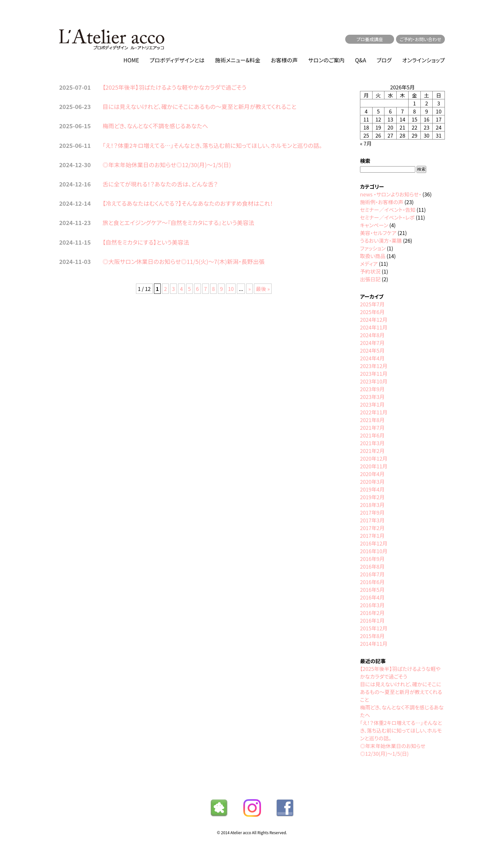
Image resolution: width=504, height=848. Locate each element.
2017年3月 (372, 520)
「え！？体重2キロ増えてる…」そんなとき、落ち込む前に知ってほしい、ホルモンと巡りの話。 (212, 145)
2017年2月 (372, 528)
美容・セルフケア (378, 233)
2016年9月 (372, 559)
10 (231, 289)
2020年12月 (374, 458)
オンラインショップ (423, 60)
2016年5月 (372, 590)
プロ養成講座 (370, 39)
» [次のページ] (249, 289)
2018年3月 (372, 505)
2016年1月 (372, 620)
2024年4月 (372, 358)
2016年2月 (372, 613)
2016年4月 (372, 597)
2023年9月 (372, 389)
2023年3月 (372, 397)
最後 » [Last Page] (263, 289)
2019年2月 (372, 497)
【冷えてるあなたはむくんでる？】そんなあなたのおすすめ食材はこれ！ (188, 203)
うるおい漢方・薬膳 (381, 240)
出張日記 (370, 279)
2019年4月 (372, 489)
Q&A (360, 60)
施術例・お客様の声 (382, 202)
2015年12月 (374, 628)
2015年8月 (372, 636)
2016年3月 (372, 605)
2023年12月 (374, 366)
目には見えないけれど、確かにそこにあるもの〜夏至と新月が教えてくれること (199, 106)
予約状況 (370, 271)
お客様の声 (284, 60)
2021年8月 (372, 420)
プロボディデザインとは (177, 60)
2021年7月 (372, 428)
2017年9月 (372, 512)
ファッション (373, 248)
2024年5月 (372, 350)
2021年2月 (372, 451)
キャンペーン (374, 225)
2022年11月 (374, 412)
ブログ (384, 60)
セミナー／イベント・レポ (387, 217)
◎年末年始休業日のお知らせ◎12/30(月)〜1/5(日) (167, 165)
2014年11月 (374, 644)
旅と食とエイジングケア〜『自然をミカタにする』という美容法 (178, 222)
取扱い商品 (373, 256)
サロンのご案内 (326, 60)
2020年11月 (374, 466)
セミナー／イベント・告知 (388, 210)
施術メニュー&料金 (238, 60)
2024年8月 (372, 335)
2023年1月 (372, 404)
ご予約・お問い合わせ (420, 39)
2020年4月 (372, 474)
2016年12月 (374, 543)
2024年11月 (374, 327)
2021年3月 (372, 443)
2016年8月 (372, 566)
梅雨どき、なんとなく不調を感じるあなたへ (155, 126)
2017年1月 (372, 536)
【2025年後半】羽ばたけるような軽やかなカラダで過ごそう (175, 87)
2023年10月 (374, 381)
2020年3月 (372, 482)
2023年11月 (374, 374)
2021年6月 (372, 435)
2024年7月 (372, 343)
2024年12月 (374, 320)
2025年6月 (372, 312)
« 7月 (366, 143)
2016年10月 (374, 551)
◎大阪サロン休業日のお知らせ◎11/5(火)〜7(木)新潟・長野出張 (184, 261)
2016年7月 (372, 574)
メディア (369, 264)
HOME (131, 60)
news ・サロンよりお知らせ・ (391, 194)
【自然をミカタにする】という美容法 (146, 242)
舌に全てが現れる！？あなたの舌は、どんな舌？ (160, 184)
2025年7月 (372, 304)
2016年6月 (372, 582)
